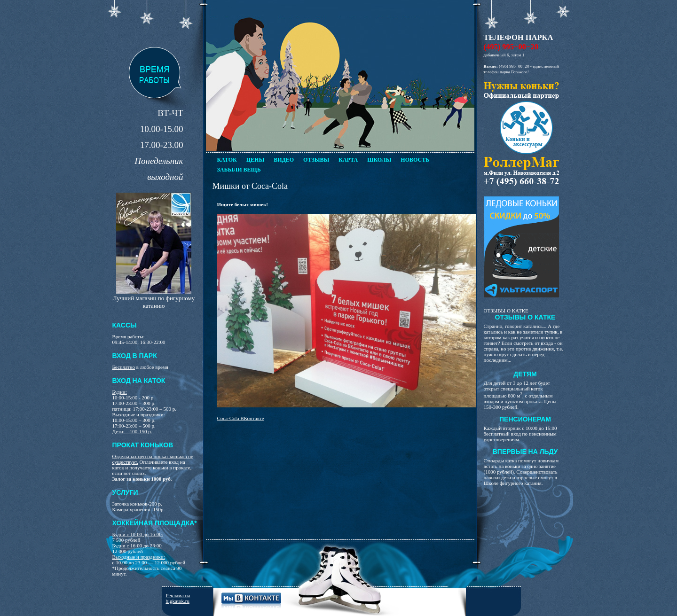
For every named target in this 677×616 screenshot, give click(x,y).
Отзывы (316, 160)
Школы (379, 160)
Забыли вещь (239, 170)
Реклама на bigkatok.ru (178, 598)
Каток (227, 160)
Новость (415, 160)
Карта (348, 160)
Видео (284, 160)
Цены (255, 160)
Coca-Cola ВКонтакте (241, 418)
